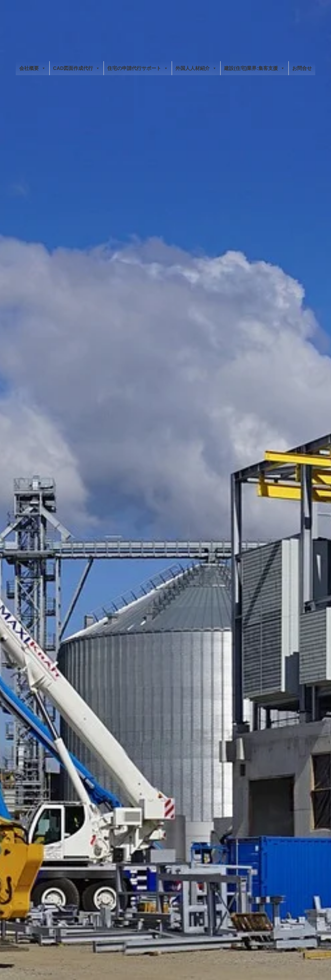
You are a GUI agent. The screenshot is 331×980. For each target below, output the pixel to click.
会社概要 (33, 68)
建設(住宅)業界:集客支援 (254, 68)
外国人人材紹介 (196, 68)
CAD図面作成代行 (77, 68)
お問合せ (302, 68)
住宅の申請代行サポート (138, 68)
